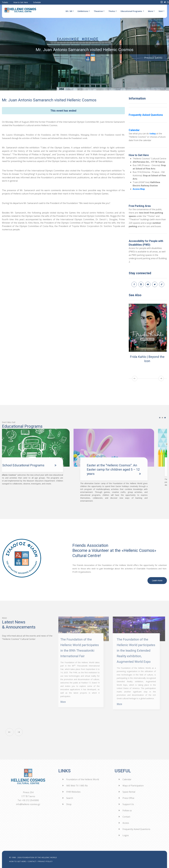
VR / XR (69, 11)
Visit (161, 11)
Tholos (112, 11)
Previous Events (153, 58)
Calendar (134, 130)
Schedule (37, 2)
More (151, 11)
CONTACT (32, 861)
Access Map (139, 189)
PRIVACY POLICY (45, 861)
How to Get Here (21, 2)
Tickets (5, 2)
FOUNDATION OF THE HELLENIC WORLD (40, 857)
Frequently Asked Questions (146, 115)
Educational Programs (132, 11)
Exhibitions (83, 11)
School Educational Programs (36, 465)
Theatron (98, 11)
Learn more (157, 580)
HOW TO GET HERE (18, 861)
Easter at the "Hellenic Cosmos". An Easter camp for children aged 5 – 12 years (126, 470)
